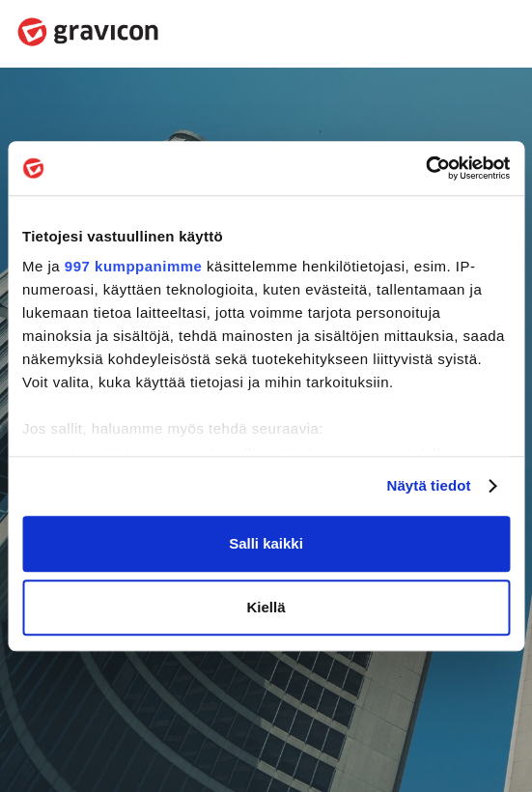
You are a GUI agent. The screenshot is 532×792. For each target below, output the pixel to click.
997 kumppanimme (134, 266)
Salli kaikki (266, 543)
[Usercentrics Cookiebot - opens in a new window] (425, 168)
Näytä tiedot (429, 486)
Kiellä (266, 607)
